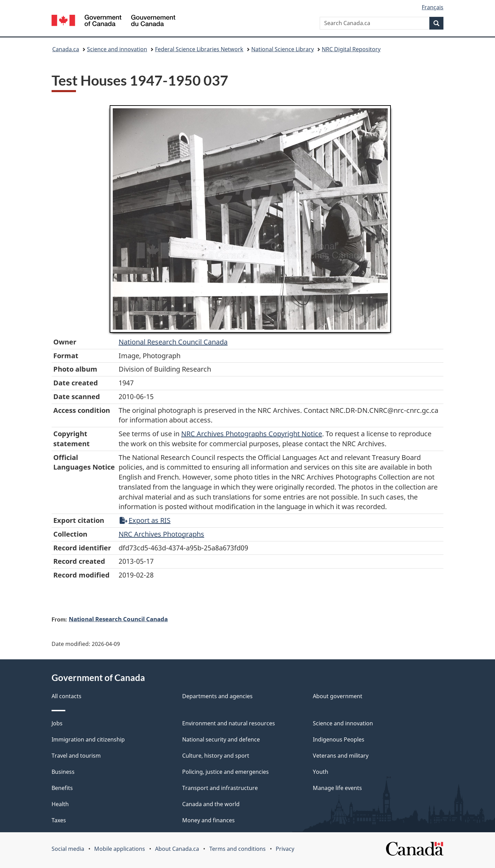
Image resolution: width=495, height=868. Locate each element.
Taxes (59, 820)
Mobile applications (120, 849)
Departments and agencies (217, 696)
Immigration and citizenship (88, 739)
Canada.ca (66, 49)
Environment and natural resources (229, 723)
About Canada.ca (177, 849)
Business (63, 772)
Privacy (285, 849)
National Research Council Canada (173, 342)
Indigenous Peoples (339, 739)
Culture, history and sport (216, 756)
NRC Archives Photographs (161, 534)
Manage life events (337, 788)
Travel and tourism (76, 756)
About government (338, 696)
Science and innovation (117, 49)
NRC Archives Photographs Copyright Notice (252, 434)
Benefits (62, 788)
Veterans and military (341, 756)
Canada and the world (211, 804)
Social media (68, 849)
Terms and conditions (238, 849)
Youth (321, 772)
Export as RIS (145, 520)
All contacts (67, 696)
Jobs (57, 723)
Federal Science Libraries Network (199, 49)
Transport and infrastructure (220, 788)
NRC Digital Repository (351, 49)
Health (60, 804)
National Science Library (283, 49)
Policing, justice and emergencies (225, 772)
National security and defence (221, 739)
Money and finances (208, 820)
